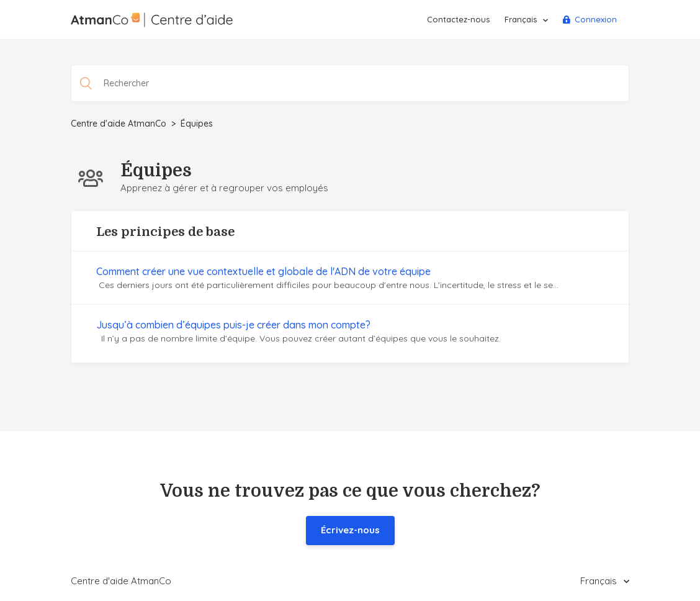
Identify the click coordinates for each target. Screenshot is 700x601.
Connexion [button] (596, 19)
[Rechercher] (350, 83)
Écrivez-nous (350, 530)
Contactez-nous (458, 19)
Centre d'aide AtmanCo (119, 124)
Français (522, 19)
